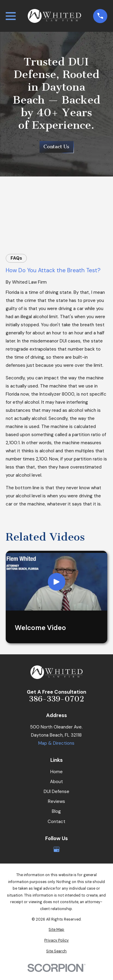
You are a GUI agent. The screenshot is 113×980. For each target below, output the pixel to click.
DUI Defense (56, 792)
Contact (56, 822)
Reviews (56, 801)
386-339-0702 (56, 699)
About (56, 782)
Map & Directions (56, 743)
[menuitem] (56, 930)
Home (56, 772)
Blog (56, 811)
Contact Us (56, 147)
